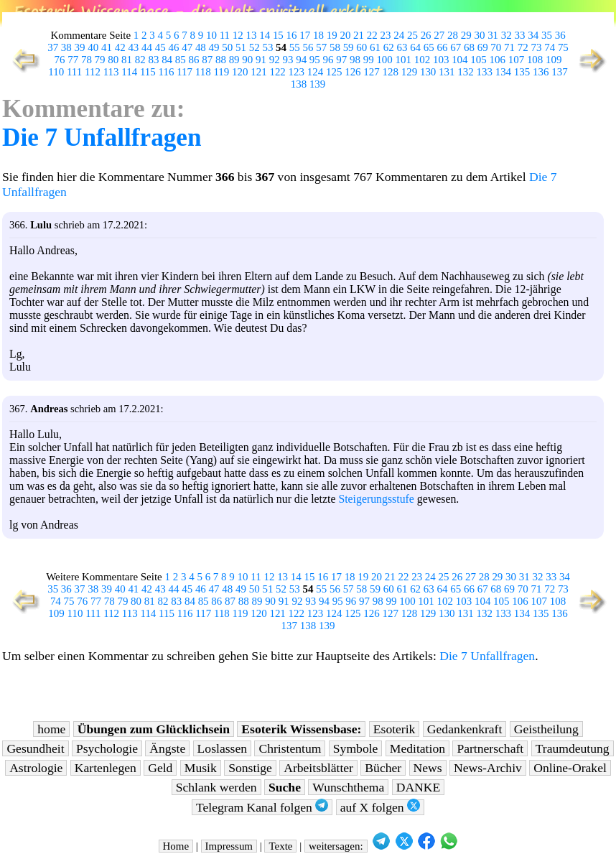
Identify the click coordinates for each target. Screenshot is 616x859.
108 (535, 60)
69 (483, 47)
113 (111, 72)
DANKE (419, 787)
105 (478, 60)
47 (187, 47)
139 (317, 84)
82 (140, 60)
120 (240, 72)
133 (484, 72)
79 (100, 60)
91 (261, 60)
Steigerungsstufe (376, 499)
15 (278, 35)
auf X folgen (380, 807)
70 (496, 47)
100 (384, 60)
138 (299, 84)
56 (308, 47)
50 (227, 47)
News (428, 768)
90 (247, 60)
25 (412, 35)
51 (241, 47)
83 (153, 60)
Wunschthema (348, 787)
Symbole (356, 748)
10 (211, 35)
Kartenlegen (106, 768)
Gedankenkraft (465, 729)
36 (560, 35)
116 (167, 72)
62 (389, 47)
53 (267, 47)
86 (194, 60)
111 (74, 72)
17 (305, 35)
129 (409, 72)
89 (234, 60)
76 (60, 60)
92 (275, 60)
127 (371, 72)
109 (554, 60)
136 (541, 72)
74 (550, 47)
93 (288, 60)
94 (301, 60)
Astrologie (36, 768)
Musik (201, 768)
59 (349, 47)
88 (221, 60)
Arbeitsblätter (318, 768)
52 (255, 47)
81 (127, 60)
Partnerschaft (490, 748)
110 (56, 72)
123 (297, 72)
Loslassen (222, 748)
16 (292, 35)
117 (185, 72)
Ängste (167, 748)
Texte (280, 846)
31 (493, 35)
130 (428, 72)
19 (332, 35)
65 (429, 47)
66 (443, 47)
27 (439, 35)
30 (479, 35)
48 (201, 47)
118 (203, 72)
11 (225, 35)
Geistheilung (546, 729)
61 (375, 47)
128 (391, 72)
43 (133, 47)
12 (238, 35)
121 (258, 72)
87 (207, 60)
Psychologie (107, 748)
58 (335, 47)
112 (93, 72)
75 (563, 47)
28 (453, 35)
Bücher (383, 768)
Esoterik (395, 729)
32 (507, 35)
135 (522, 72)
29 (466, 35)
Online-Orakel (570, 768)
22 (372, 35)
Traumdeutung (573, 748)
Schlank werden (216, 787)
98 (355, 60)
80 (113, 60)
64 (415, 47)
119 (221, 72)
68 (469, 47)
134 (503, 72)
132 (465, 72)
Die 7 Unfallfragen (102, 138)
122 (277, 72)
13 (251, 35)
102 (422, 60)
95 (315, 60)
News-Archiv (488, 768)
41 (107, 47)
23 (386, 35)
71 (509, 47)
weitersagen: (336, 846)
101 (403, 60)
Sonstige (250, 768)
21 (359, 35)
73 (536, 47)
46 (173, 47)
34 (533, 35)
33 (520, 35)
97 (341, 60)
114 (129, 72)
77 (73, 60)
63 (402, 47)
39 (80, 47)
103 (441, 60)
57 (321, 47)
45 (160, 47)
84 (167, 60)
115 (148, 72)
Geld (160, 768)
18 (318, 35)
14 (265, 35)
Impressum (229, 846)
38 (66, 47)
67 (456, 47)
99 (369, 60)
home (51, 729)
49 (214, 47)
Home (176, 846)
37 (53, 47)
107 (516, 60)
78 (87, 60)
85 (181, 60)
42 (120, 47)
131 (447, 72)
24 (399, 35)
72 (523, 47)
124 (315, 72)
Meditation (417, 748)
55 (295, 47)
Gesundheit (35, 748)
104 (459, 60)
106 (498, 60)
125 (334, 72)
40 (93, 47)
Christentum (290, 748)
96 (328, 60)
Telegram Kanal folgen (262, 807)
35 (547, 35)
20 (345, 35)
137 (559, 72)
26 (426, 35)
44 (147, 47)
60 (361, 47)
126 (353, 72)
